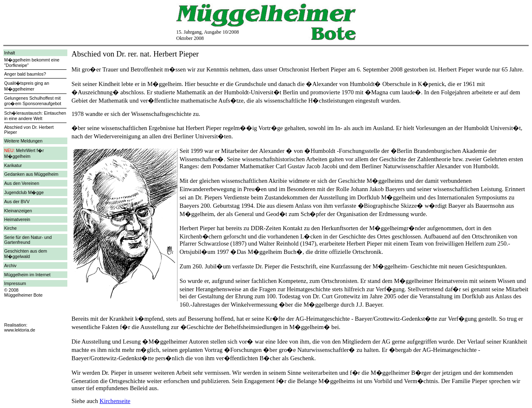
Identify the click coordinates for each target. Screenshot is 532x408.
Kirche (10, 228)
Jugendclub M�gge (24, 192)
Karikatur (13, 165)
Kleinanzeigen (18, 211)
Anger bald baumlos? (25, 74)
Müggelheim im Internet (27, 275)
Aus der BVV (17, 202)
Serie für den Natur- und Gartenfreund (28, 240)
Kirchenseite (115, 401)
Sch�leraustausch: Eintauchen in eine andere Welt (35, 116)
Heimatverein (17, 219)
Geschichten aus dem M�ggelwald (26, 254)
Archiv (10, 265)
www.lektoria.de (20, 330)
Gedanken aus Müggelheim (31, 174)
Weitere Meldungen (23, 141)
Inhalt (10, 53)
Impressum (15, 283)
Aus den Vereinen (22, 183)
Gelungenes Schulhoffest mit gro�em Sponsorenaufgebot (33, 101)
